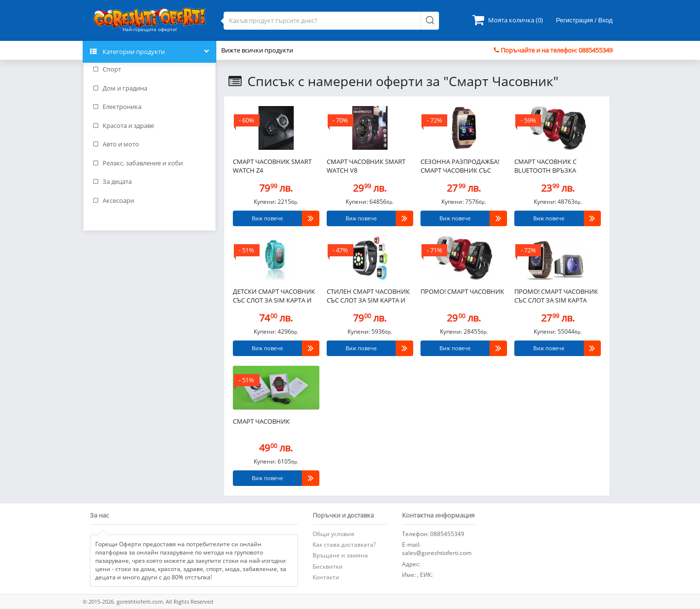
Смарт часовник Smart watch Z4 (272, 166)
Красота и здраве (124, 125)
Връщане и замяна (340, 555)
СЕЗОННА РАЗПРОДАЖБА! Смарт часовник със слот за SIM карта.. (460, 167)
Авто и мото (116, 144)
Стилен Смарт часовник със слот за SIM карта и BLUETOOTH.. (368, 297)
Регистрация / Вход (584, 20)
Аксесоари (114, 200)
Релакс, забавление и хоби (138, 163)
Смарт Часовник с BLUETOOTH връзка (545, 166)
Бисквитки (328, 566)
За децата (113, 181)
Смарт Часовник (261, 421)
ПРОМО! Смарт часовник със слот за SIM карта (556, 296)
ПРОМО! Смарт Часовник (462, 291)
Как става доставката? (344, 545)
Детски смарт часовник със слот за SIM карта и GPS (274, 297)
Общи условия (333, 534)
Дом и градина (120, 88)
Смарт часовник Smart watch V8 (366, 166)
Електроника (117, 107)
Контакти (326, 577)
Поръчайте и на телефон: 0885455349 (553, 50)
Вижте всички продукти (257, 50)
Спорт (107, 69)
